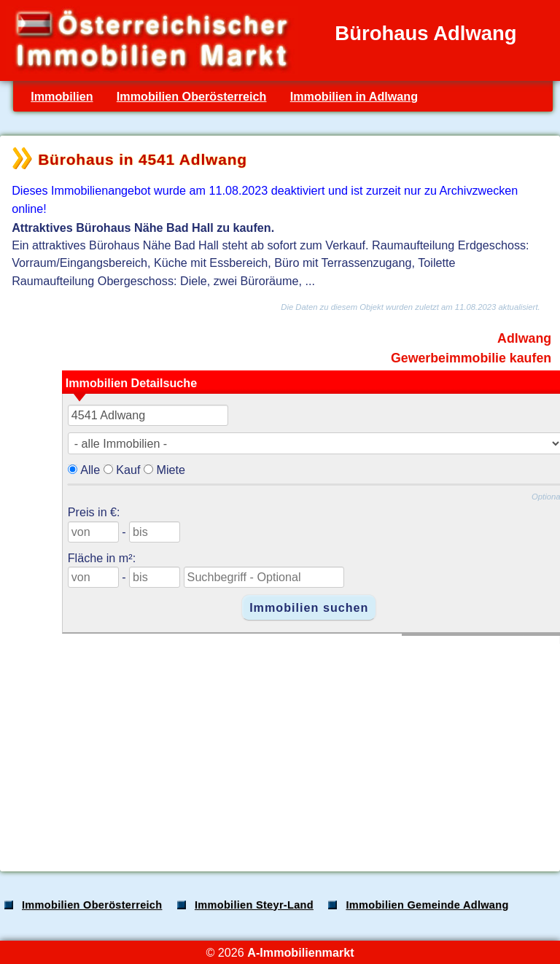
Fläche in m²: (102, 558)
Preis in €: (94, 512)
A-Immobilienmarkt (300, 952)
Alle (90, 470)
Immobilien (62, 96)
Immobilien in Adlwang (354, 96)
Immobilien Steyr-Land (254, 905)
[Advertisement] (279, 746)
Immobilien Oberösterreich (192, 96)
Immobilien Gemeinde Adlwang (427, 905)
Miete (171, 470)
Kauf (128, 470)
